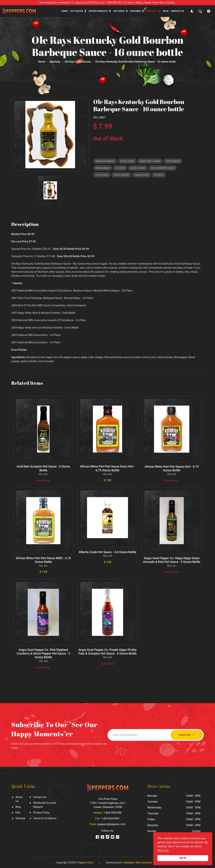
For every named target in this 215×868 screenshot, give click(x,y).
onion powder (122, 175)
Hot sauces (77, 11)
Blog (166, 11)
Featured (135, 11)
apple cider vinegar (151, 161)
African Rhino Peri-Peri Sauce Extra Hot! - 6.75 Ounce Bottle (107, 468)
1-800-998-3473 (114, 3)
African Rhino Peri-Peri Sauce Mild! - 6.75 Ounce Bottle (43, 560)
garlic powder (139, 168)
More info (163, 850)
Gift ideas (119, 11)
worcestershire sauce (164, 168)
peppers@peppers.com (112, 823)
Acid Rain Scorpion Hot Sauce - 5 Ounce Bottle (43, 468)
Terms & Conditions (45, 817)
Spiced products (98, 11)
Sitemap (20, 817)
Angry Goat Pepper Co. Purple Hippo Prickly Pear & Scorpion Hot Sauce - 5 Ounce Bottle (107, 651)
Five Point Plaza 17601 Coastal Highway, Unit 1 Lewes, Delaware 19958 (108, 802)
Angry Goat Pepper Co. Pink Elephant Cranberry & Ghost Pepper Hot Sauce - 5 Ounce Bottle (43, 653)
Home (65, 11)
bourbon (160, 175)
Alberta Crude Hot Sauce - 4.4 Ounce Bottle (107, 552)
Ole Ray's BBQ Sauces (78, 62)
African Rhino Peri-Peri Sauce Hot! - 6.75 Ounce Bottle (172, 468)
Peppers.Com (85, 862)
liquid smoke (143, 175)
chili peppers (175, 161)
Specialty (152, 11)
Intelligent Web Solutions (138, 862)
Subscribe (185, 734)
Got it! (183, 858)
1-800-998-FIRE (113, 812)
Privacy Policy (41, 812)
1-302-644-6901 (110, 818)
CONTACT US (177, 11)
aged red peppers (105, 161)
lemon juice (102, 175)
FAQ (18, 812)
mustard (121, 168)
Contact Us (40, 796)
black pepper (103, 168)
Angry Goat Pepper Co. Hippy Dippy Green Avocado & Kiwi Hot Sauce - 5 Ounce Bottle (172, 560)
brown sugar (128, 161)
